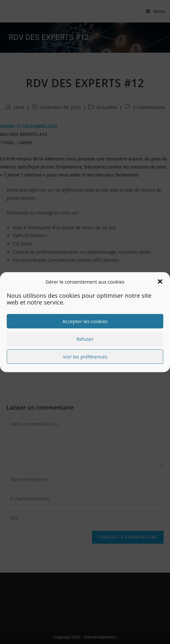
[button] (160, 282)
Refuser (85, 339)
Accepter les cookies (85, 321)
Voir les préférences (85, 357)
